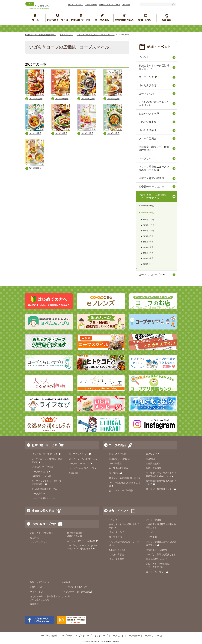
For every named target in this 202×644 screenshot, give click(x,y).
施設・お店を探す (75, 5)
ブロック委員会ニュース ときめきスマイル (154, 168)
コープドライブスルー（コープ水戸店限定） (46, 483)
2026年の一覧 (147, 206)
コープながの (133, 636)
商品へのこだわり (117, 454)
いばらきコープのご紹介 (42, 533)
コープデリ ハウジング (81, 464)
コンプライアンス (39, 542)
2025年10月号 (149, 231)
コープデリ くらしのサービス (83, 459)
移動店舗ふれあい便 (41, 476)
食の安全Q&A (153, 454)
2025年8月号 (148, 242)
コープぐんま (117, 636)
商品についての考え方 (120, 459)
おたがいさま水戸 (149, 114)
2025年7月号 (148, 247)
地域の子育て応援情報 (157, 550)
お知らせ (66, 582)
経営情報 (34, 538)
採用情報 (126, 5)
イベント (144, 57)
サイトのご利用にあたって (74, 587)
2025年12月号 (149, 220)
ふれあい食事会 (148, 122)
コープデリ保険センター (45, 498)
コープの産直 (115, 464)
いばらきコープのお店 (42, 467)
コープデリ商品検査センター (161, 489)
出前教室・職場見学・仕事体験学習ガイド (154, 148)
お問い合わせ (91, 5)
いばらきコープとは (44, 524)
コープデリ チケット (80, 454)
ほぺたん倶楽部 (148, 130)
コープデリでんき (41, 472)
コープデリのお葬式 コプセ (83, 468)
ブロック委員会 (148, 138)
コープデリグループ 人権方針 (82, 541)
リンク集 (66, 596)
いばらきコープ (84, 636)
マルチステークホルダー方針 (77, 592)
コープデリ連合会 (49, 636)
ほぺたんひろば (148, 85)
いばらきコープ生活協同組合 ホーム (41, 35)
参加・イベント (66, 35)
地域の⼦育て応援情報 (151, 178)
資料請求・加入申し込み (110, 5)
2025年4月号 (148, 264)
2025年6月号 (148, 253)
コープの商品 (117, 445)
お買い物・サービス (44, 445)
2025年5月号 (148, 258)
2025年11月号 (149, 225)
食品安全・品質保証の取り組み (125, 478)
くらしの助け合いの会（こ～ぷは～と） (154, 104)
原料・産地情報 (155, 468)
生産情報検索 (154, 464)
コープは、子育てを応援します (161, 555)
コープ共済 (38, 494)
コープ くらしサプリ (152, 275)
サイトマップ (36, 592)
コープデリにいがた (152, 636)
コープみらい (67, 636)
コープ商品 (116, 473)
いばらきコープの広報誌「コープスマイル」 (96, 35)
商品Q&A (150, 459)
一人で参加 (151, 537)
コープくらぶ (146, 94)
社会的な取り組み (43, 511)
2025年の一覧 (147, 213)
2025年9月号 (148, 236)
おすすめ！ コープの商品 (121, 491)
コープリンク (148, 77)
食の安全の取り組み (119, 468)
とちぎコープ (101, 636)
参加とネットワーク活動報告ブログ (154, 67)
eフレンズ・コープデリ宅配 (46, 454)
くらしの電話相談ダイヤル (44, 489)
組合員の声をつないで (151, 187)
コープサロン (146, 158)
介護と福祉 (74, 473)
